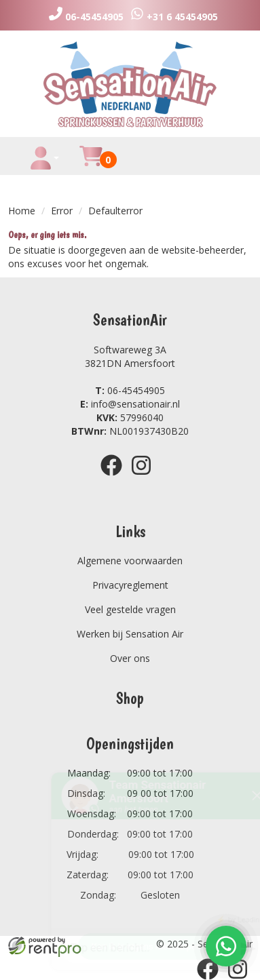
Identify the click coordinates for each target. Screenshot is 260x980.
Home (22, 211)
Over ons (130, 658)
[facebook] (115, 478)
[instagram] (145, 478)
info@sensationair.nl (130, 404)
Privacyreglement (130, 585)
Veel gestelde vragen (130, 609)
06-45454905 (130, 390)
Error (62, 211)
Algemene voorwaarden (130, 561)
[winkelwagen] (91, 164)
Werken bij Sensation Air (130, 634)
